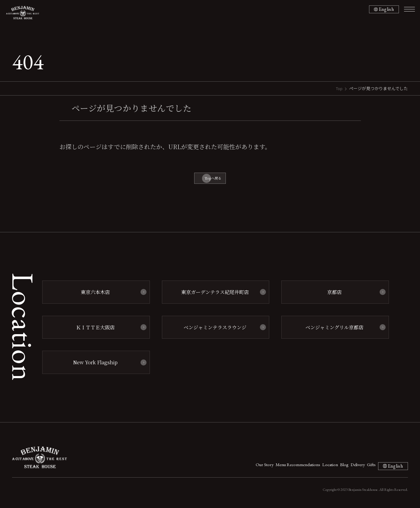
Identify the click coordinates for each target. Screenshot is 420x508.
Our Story (210, 467)
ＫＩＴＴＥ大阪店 (93, 330)
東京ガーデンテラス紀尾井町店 (212, 296)
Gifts (359, 467)
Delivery (337, 467)
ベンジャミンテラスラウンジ (213, 330)
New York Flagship (93, 364)
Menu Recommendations (252, 467)
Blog (316, 467)
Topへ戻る (213, 180)
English (385, 9)
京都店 (332, 296)
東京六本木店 (93, 296)
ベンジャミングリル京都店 (332, 330)
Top (339, 88)
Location (294, 467)
